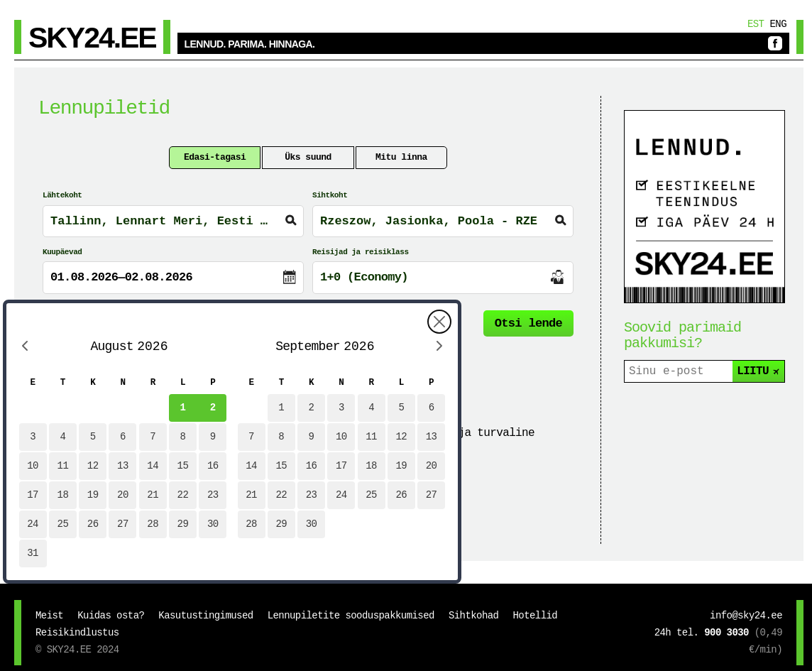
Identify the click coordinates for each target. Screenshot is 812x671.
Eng (778, 24)
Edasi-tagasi (215, 157)
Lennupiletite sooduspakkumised (351, 616)
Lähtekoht (62, 195)
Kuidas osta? (111, 616)
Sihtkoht (330, 195)
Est (756, 24)
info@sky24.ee (746, 616)
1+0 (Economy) (364, 277)
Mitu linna (401, 157)
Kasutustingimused (205, 616)
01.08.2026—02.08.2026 (121, 277)
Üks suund (308, 157)
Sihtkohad (474, 616)
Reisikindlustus (77, 633)
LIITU (759, 371)
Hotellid (535, 616)
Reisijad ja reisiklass (361, 252)
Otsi (528, 323)
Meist (49, 616)
